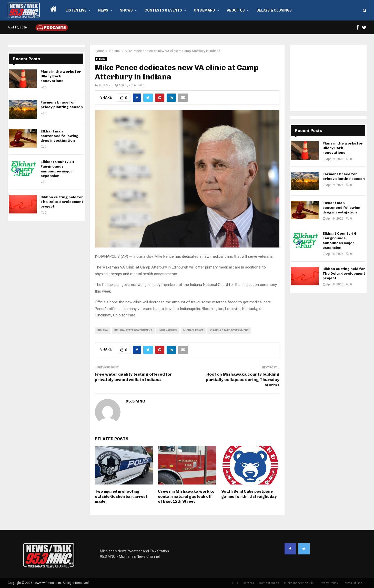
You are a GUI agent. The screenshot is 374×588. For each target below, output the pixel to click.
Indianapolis (168, 330)
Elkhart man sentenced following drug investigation (59, 136)
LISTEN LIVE (76, 10)
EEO (235, 583)
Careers (248, 583)
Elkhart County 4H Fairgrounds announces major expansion (57, 169)
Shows (126, 10)
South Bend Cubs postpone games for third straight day (249, 494)
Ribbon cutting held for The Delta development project (62, 202)
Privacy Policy (328, 583)
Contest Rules (269, 583)
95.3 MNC (106, 85)
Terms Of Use (353, 583)
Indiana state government (133, 330)
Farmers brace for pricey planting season (62, 105)
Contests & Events (163, 10)
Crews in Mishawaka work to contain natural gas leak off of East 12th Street (186, 496)
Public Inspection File (299, 583)
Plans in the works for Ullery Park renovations (61, 76)
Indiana (101, 59)
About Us (236, 10)
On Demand (204, 10)
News (103, 10)
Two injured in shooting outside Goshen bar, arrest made (121, 496)
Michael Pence (193, 330)
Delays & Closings (274, 10)
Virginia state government (229, 330)
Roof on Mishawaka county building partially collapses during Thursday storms (243, 380)
